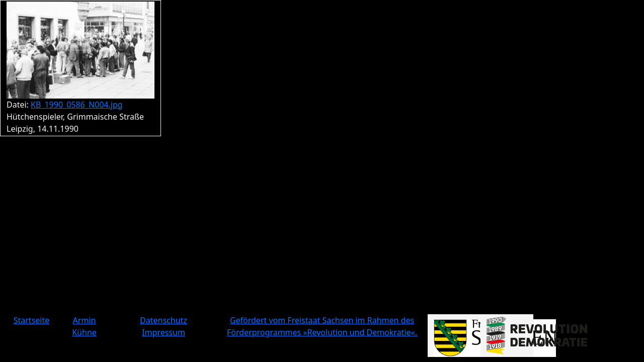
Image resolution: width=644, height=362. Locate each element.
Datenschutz (164, 320)
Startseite (32, 320)
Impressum (164, 332)
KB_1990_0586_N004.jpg (77, 105)
